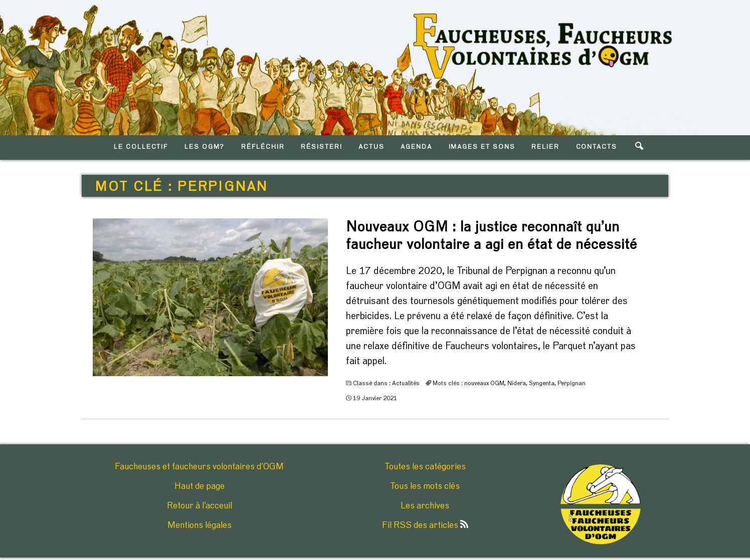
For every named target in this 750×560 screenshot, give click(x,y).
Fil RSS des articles (425, 525)
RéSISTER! (322, 147)
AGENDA (416, 147)
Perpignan (572, 383)
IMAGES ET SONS (482, 147)
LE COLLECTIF (141, 147)
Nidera (517, 383)
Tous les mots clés (425, 486)
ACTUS (371, 147)
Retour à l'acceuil (200, 506)
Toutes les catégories (425, 467)
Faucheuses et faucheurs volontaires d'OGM (199, 467)
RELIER (545, 147)
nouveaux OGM (484, 383)
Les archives (425, 506)
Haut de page (200, 486)
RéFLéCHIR (263, 147)
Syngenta (542, 383)
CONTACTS (597, 147)
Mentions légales (200, 525)
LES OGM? (205, 147)
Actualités (406, 383)
